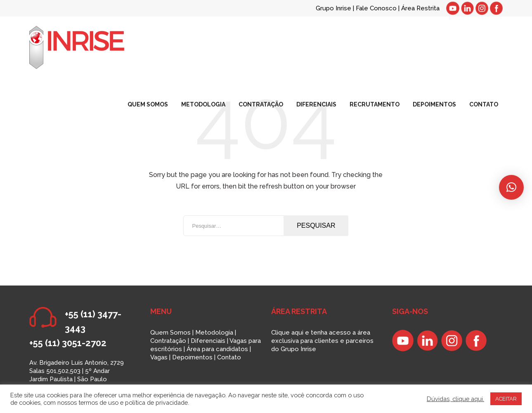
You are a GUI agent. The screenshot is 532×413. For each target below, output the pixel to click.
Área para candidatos (217, 349)
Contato (229, 357)
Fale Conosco (377, 8)
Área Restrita (420, 8)
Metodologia (214, 333)
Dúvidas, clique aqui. (455, 399)
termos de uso (98, 402)
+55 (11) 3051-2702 (68, 343)
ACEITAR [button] (506, 399)
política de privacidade (156, 402)
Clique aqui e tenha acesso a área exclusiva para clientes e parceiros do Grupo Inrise (322, 341)
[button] (511, 187)
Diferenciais (208, 341)
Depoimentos (192, 357)
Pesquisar (316, 225)
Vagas (159, 357)
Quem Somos (170, 333)
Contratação (168, 341)
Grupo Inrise (333, 8)
